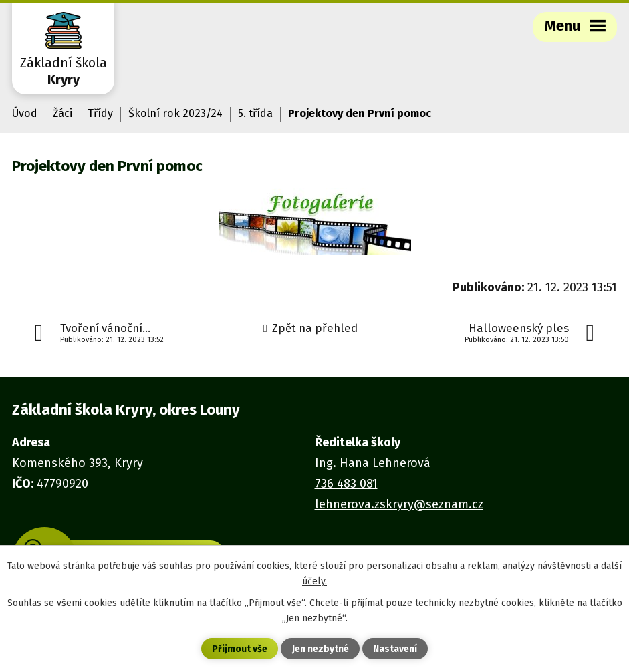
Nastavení (395, 649)
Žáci (62, 113)
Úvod (25, 113)
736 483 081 (346, 484)
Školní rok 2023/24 (175, 113)
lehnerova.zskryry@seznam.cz (399, 504)
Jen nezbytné (321, 649)
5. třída (255, 113)
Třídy (100, 113)
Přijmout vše (240, 649)
